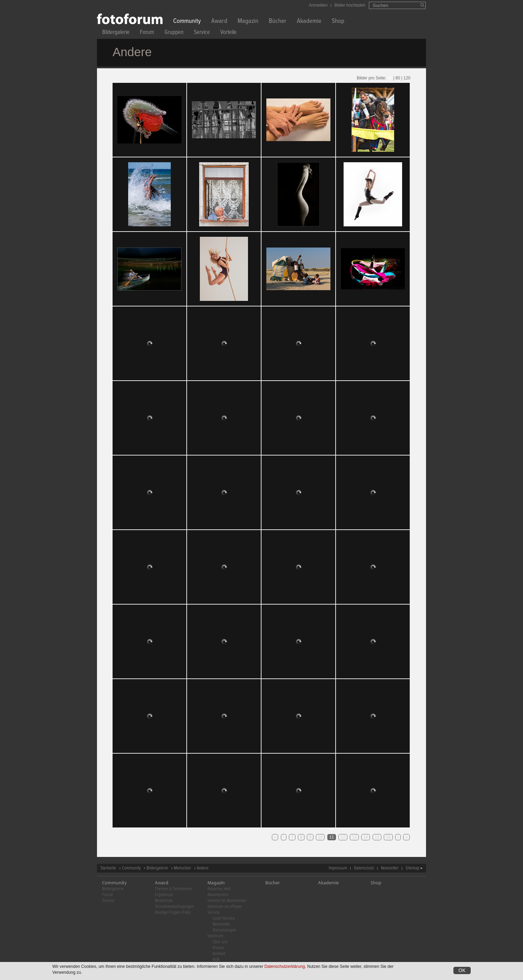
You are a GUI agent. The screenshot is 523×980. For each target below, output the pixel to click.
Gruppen (174, 33)
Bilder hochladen (350, 5)
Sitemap (412, 868)
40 (390, 78)
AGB (216, 960)
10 (320, 837)
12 (343, 837)
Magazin (248, 22)
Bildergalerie (116, 33)
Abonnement (218, 895)
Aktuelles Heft (219, 889)
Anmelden (318, 5)
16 (388, 837)
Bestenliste (164, 901)
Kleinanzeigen (224, 930)
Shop (338, 22)
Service (202, 33)
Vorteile (228, 33)
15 (377, 837)
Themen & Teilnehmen (174, 889)
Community (187, 22)
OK (462, 970)
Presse (218, 948)
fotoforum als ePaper (225, 907)
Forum (147, 33)
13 (354, 837)
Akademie (309, 22)
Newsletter (390, 868)
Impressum (338, 868)
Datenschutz (364, 868)
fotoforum (215, 936)
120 (407, 78)
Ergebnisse (164, 895)
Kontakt (219, 954)
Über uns (220, 942)
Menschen (182, 868)
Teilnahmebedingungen (174, 907)
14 (366, 837)
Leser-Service (224, 918)
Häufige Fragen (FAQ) (173, 913)
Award (219, 22)
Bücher (278, 22)
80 (398, 78)
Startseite (108, 868)
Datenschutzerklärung (285, 966)
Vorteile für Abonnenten (227, 901)
